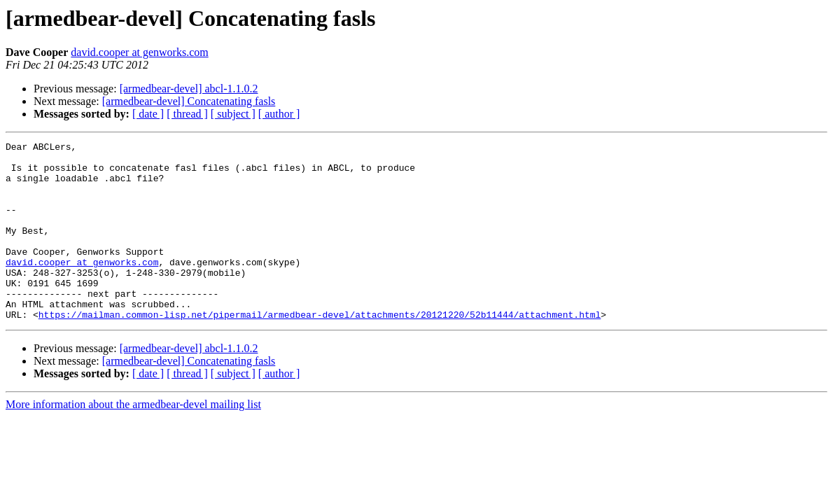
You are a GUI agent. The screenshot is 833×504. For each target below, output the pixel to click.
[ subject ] (233, 114)
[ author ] (279, 114)
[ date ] (148, 114)
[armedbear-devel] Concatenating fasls (189, 101)
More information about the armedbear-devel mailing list (133, 440)
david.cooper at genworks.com (139, 52)
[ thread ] (187, 114)
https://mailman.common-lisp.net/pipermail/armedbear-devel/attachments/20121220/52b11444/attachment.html (320, 350)
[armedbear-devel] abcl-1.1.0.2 (189, 89)
